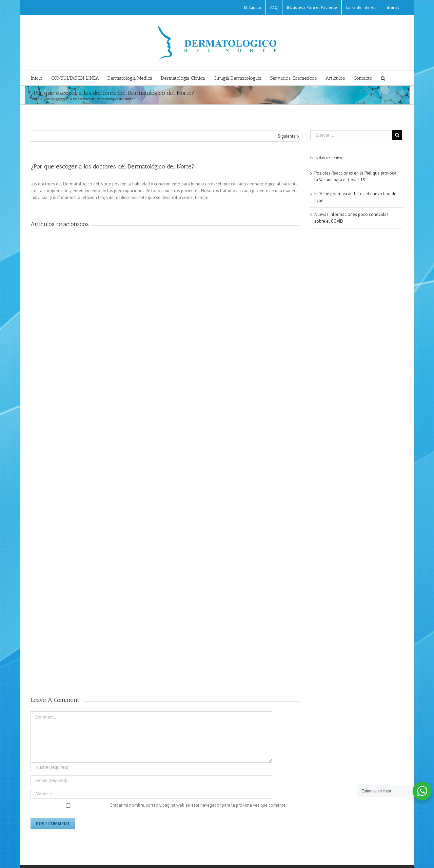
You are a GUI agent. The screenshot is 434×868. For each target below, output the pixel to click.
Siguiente (287, 136)
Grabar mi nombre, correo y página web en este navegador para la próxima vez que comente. (198, 805)
